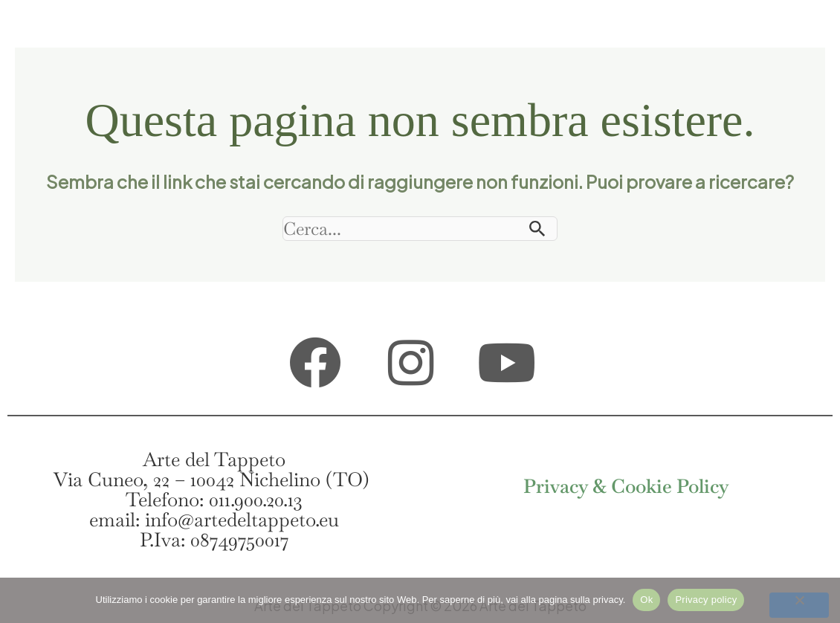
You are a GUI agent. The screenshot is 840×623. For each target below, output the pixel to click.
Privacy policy (706, 600)
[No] (799, 605)
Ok (646, 600)
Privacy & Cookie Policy (626, 486)
